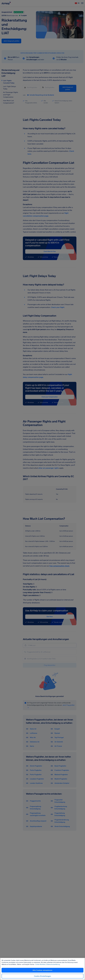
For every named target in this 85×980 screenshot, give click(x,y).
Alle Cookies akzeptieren (42, 970)
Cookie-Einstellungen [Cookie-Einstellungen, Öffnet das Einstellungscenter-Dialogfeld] (43, 976)
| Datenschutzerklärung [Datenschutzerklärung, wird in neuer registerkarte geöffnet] (53, 964)
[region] (42, 969)
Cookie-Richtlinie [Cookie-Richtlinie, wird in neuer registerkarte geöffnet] (40, 964)
